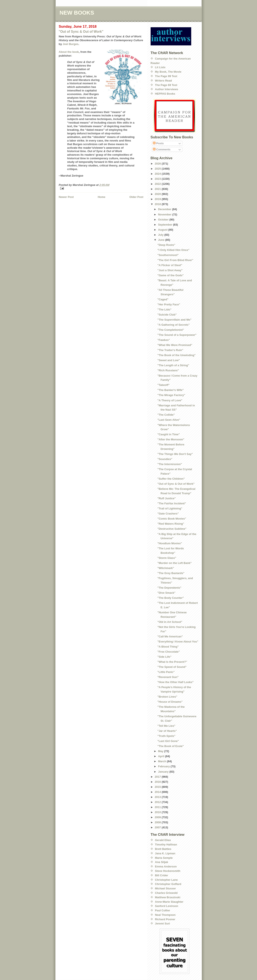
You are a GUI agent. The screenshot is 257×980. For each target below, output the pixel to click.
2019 (158, 199)
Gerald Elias (163, 840)
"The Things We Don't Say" (175, 454)
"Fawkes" (164, 340)
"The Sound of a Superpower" (177, 335)
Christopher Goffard (168, 884)
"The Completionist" (171, 330)
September (166, 225)
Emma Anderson (166, 866)
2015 (158, 787)
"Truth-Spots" (166, 736)
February (164, 766)
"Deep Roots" (166, 245)
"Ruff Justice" (167, 498)
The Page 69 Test (166, 85)
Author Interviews (167, 89)
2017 (158, 777)
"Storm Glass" (167, 558)
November (165, 214)
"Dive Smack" (166, 593)
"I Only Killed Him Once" (173, 250)
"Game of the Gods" (170, 275)
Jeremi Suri (163, 924)
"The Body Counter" (171, 598)
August (163, 230)
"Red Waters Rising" (171, 524)
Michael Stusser (166, 888)
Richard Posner (165, 919)
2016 (158, 782)
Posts (158, 143)
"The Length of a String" (173, 365)
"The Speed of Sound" (172, 667)
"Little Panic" (166, 672)
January (164, 772)
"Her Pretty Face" (169, 304)
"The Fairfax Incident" (172, 503)
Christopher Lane (166, 880)
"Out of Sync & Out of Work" (81, 32)
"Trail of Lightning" (170, 508)
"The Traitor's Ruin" (170, 350)
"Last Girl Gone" (168, 741)
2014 (158, 792)
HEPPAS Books (165, 94)
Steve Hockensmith (168, 871)
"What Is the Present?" (172, 662)
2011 (158, 807)
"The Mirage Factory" (171, 395)
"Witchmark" (166, 568)
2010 (158, 812)
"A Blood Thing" (168, 647)
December (165, 209)
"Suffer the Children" (171, 479)
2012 (158, 802)
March (162, 761)
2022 (158, 184)
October (164, 220)
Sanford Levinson (167, 906)
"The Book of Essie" (171, 746)
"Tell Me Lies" (166, 726)
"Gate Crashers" (168, 514)
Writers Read (164, 81)
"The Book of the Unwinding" (177, 355)
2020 (158, 194)
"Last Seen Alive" (169, 420)
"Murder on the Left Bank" (175, 563)
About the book (69, 52)
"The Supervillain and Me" (174, 320)
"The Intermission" (170, 464)
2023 (158, 179)
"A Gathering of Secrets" (174, 325)
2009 (158, 817)
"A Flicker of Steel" (170, 265)
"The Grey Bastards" (171, 573)
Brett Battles (163, 849)
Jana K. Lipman (165, 853)
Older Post (136, 197)
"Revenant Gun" (168, 677)
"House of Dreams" (170, 702)
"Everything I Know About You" (178, 642)
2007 (158, 827)
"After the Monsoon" (171, 439)
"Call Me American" (170, 636)
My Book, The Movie (168, 72)
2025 (158, 169)
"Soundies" (165, 459)
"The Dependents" (169, 588)
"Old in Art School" (170, 622)
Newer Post (66, 197)
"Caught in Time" (169, 434)
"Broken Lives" (167, 697)
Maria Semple (164, 858)
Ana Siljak (162, 862)
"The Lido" (164, 310)
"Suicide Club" (167, 315)
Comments (162, 149)
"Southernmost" (168, 255)
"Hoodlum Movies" (170, 543)
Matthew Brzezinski (168, 897)
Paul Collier (163, 910)
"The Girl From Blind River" (175, 260)
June (162, 240)
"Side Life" (164, 657)
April (161, 756)
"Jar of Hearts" (167, 731)
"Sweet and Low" (169, 360)
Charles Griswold (166, 893)
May (161, 751)
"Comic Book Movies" (172, 519)
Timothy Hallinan (166, 845)
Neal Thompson (165, 915)
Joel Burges (70, 44)
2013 (158, 797)
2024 (158, 174)
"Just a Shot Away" (170, 270)
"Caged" (163, 299)
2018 (158, 204)
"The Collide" (166, 415)
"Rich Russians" (168, 370)
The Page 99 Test (166, 76)
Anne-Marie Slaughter (169, 902)
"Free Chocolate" (169, 652)
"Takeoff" (164, 385)
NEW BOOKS (77, 13)
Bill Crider (162, 875)
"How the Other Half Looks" (175, 682)
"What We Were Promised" (175, 345)
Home (102, 197)
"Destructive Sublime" (172, 529)
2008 (158, 822)
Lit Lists (160, 67)
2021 (158, 189)
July (161, 235)
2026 (158, 164)
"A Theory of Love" (170, 400)
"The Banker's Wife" (170, 390)
